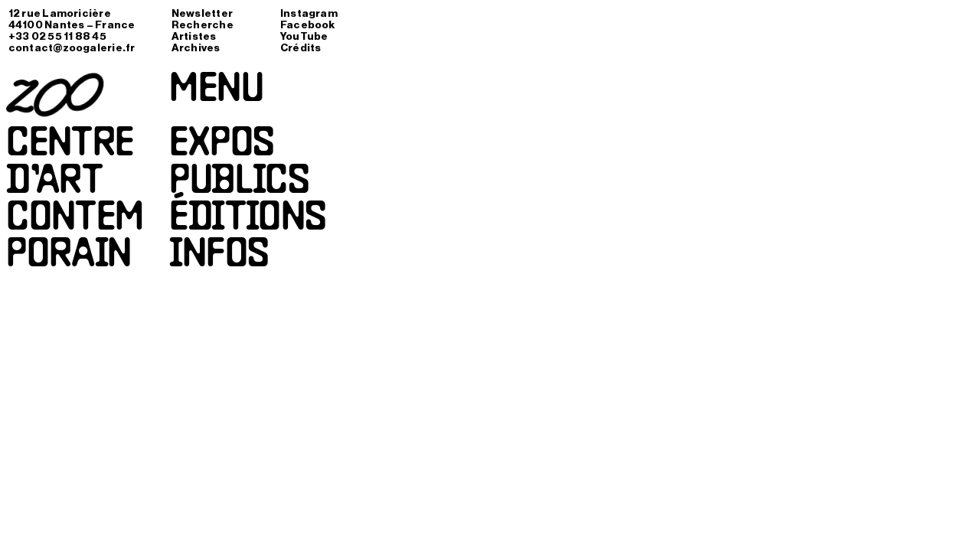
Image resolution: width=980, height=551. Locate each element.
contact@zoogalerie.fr (72, 48)
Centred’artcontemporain (75, 201)
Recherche (203, 25)
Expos (221, 145)
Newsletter (202, 14)
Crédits (301, 48)
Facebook (308, 25)
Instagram (309, 14)
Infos (219, 256)
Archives (196, 48)
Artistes (194, 37)
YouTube (304, 37)
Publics (239, 183)
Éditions (248, 220)
